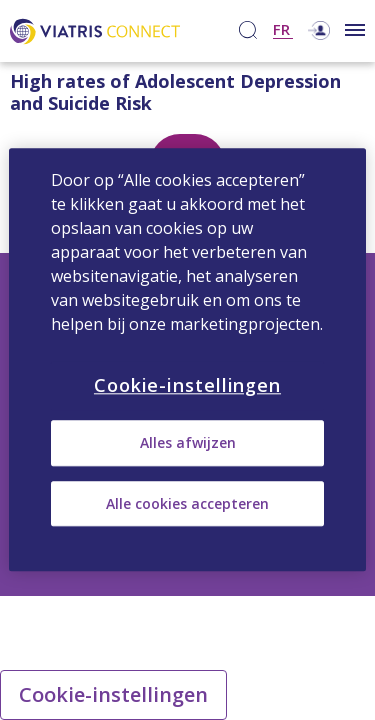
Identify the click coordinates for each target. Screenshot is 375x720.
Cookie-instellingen (113, 694)
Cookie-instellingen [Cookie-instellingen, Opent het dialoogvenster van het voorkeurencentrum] (187, 385)
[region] (187, 359)
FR (281, 30)
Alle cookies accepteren (187, 503)
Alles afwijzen (188, 443)
